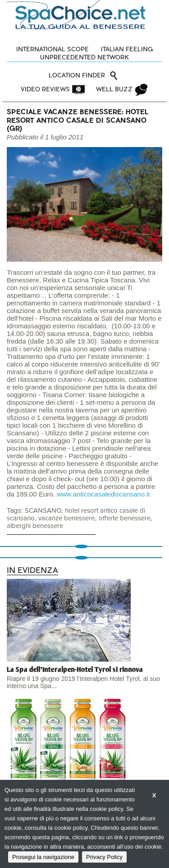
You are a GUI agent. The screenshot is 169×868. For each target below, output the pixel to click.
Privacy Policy (104, 857)
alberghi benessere (35, 526)
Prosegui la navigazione (43, 857)
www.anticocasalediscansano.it (103, 494)
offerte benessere (125, 518)
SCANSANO (43, 511)
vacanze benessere (66, 518)
